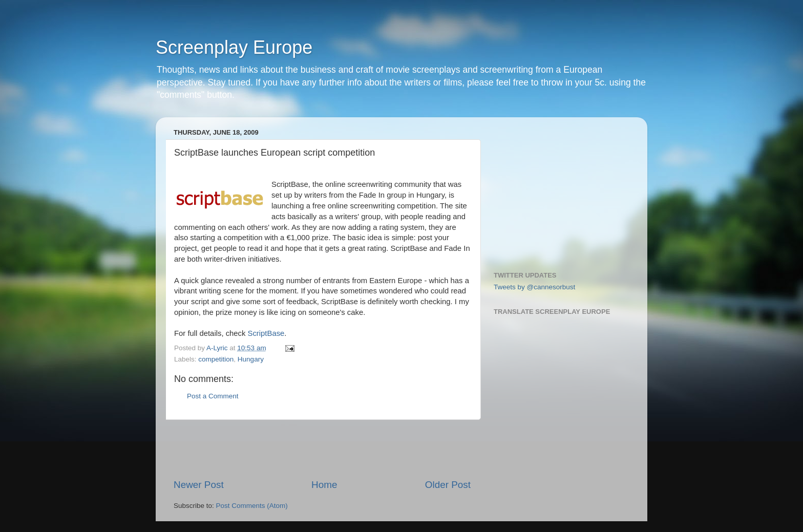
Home (324, 485)
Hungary (251, 359)
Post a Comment (213, 396)
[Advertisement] (322, 449)
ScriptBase (266, 333)
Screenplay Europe (234, 47)
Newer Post (199, 485)
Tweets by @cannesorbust (534, 287)
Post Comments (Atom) (252, 506)
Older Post (448, 485)
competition (216, 359)
